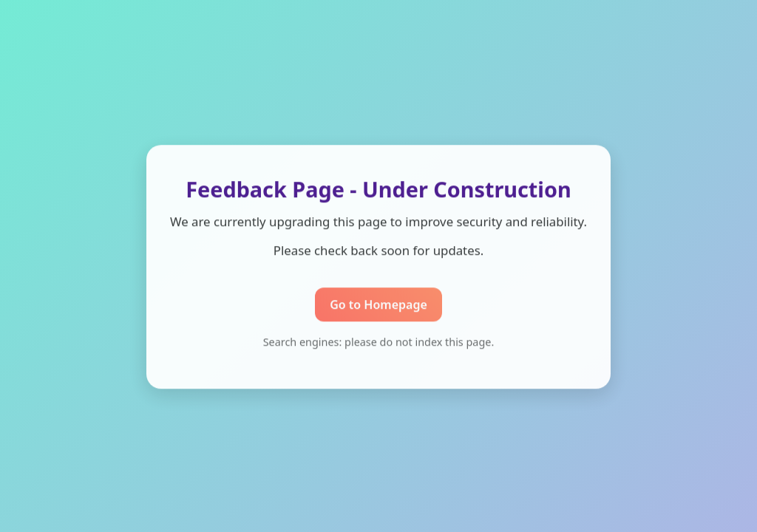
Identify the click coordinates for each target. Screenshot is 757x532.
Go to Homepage (378, 305)
